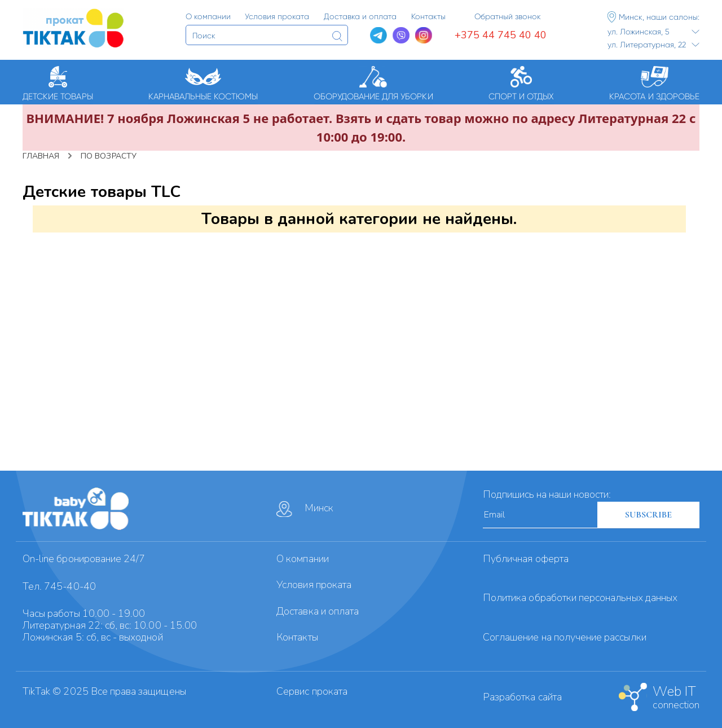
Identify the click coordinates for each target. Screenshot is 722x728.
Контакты (297, 637)
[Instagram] (424, 36)
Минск (305, 509)
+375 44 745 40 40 (501, 35)
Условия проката (314, 585)
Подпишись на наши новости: (547, 494)
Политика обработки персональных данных (580, 598)
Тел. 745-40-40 (59, 586)
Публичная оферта (526, 559)
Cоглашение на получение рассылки (565, 637)
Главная (41, 156)
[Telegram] (378, 36)
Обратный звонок (508, 16)
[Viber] (401, 36)
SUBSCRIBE (648, 515)
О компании (303, 559)
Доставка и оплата (318, 611)
